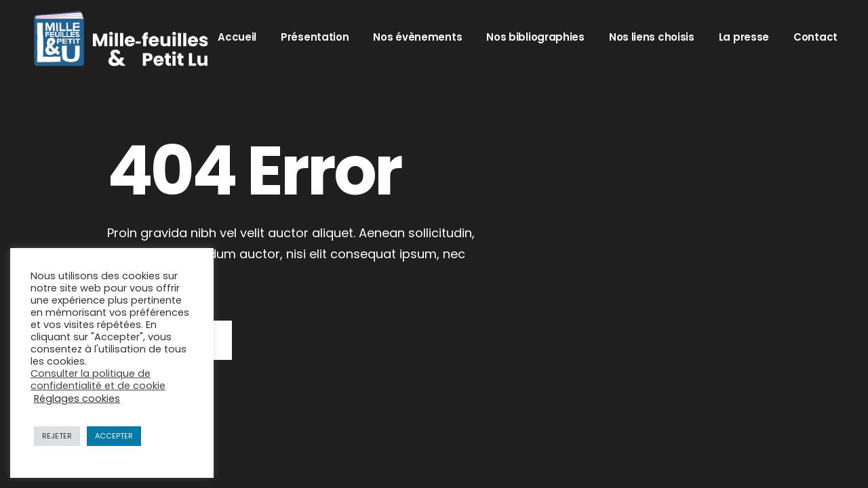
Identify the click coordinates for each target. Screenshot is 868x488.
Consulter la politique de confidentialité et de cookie (98, 380)
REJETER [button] (57, 436)
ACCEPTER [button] (114, 436)
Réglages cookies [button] (77, 399)
